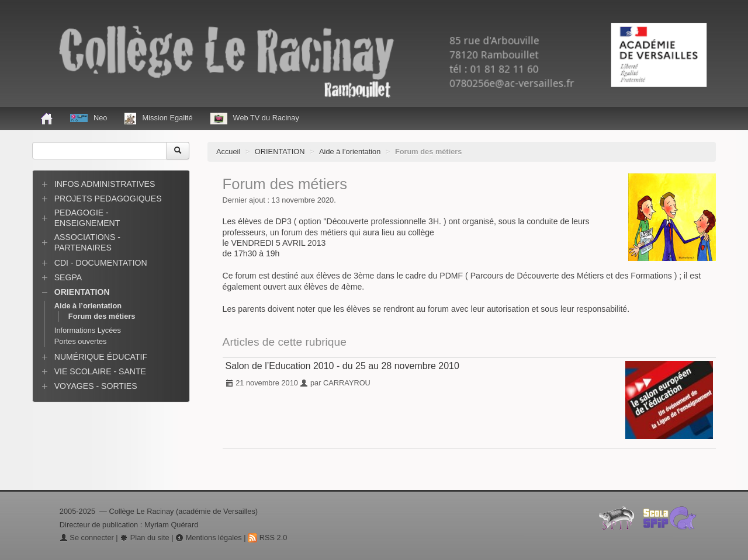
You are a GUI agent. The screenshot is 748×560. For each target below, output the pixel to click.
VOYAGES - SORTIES (96, 386)
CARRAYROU (347, 383)
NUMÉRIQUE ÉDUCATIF (101, 357)
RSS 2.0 (267, 538)
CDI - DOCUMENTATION (101, 263)
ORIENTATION (280, 152)
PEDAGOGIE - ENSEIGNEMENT (87, 218)
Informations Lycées (88, 330)
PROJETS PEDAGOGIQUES (108, 199)
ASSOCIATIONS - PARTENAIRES (87, 242)
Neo (89, 118)
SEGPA (68, 277)
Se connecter (87, 538)
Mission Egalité (158, 119)
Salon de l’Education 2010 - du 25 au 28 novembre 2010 (342, 366)
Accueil (228, 152)
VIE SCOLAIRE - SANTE (100, 371)
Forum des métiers (102, 316)
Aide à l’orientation (350, 152)
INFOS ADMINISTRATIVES (105, 184)
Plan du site (144, 538)
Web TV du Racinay (255, 119)
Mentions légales (209, 538)
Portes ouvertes (81, 341)
